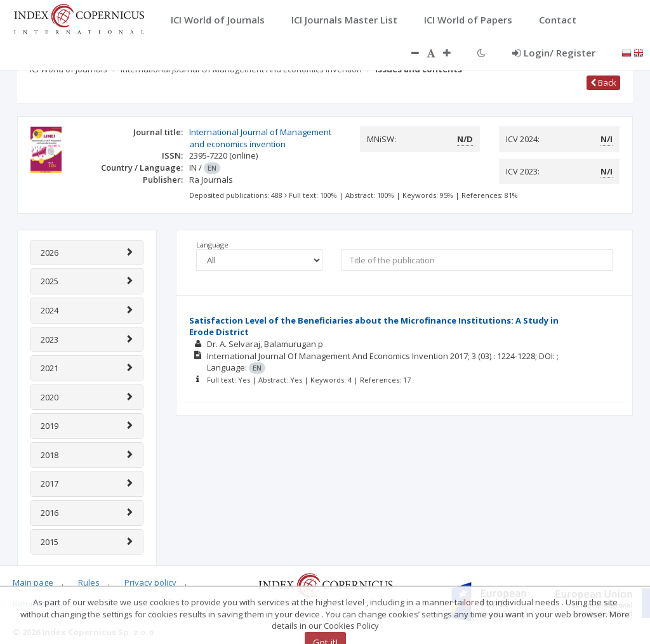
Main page (33, 582)
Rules (89, 582)
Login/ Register (554, 53)
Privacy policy (150, 582)
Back (603, 82)
